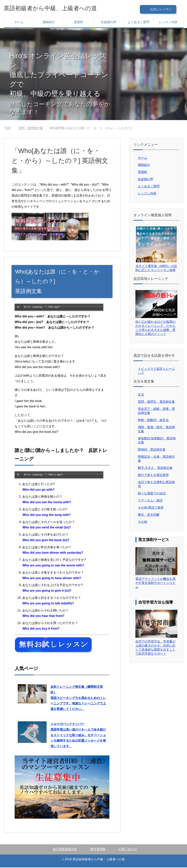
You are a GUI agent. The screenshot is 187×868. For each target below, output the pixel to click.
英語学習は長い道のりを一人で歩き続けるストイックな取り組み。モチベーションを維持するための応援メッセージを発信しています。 (78, 736)
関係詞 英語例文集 (152, 450)
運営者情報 (98, 850)
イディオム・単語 (150, 501)
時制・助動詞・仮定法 (153, 421)
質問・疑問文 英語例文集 (156, 402)
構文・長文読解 (149, 515)
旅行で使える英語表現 (153, 476)
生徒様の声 (109, 23)
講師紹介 (49, 23)
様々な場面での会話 (152, 494)
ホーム (19, 23)
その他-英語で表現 (151, 508)
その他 (143, 522)
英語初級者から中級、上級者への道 (60, 8)
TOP (8, 129)
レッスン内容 (168, 23)
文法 (141, 395)
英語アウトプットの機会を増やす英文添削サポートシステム (155, 583)
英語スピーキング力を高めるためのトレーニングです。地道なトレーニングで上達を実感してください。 (78, 698)
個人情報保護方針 (65, 850)
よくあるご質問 (138, 23)
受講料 (79, 23)
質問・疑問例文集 (31, 129)
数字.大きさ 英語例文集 (155, 468)
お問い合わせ (128, 850)
